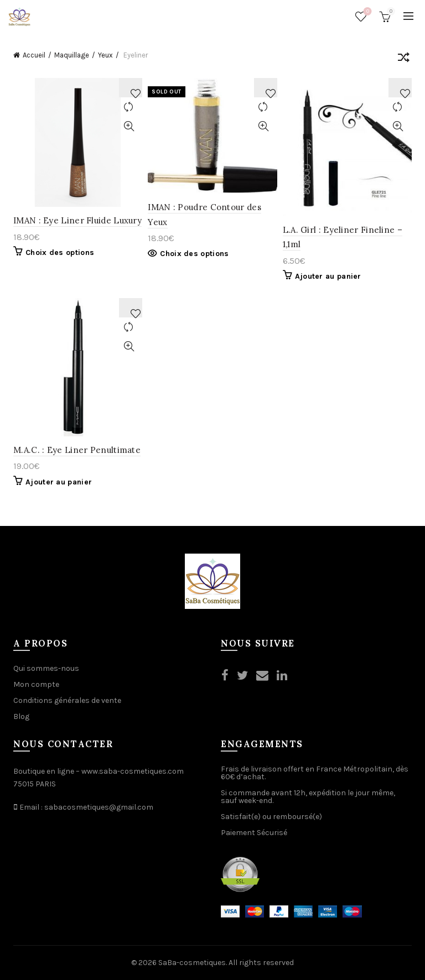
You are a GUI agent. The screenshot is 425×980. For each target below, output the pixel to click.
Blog (21, 716)
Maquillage (72, 55)
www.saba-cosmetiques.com (133, 771)
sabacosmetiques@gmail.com (99, 807)
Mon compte (36, 684)
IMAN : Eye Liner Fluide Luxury (77, 220)
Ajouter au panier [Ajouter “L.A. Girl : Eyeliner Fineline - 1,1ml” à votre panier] (328, 276)
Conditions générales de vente (67, 700)
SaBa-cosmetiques (192, 963)
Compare (129, 107)
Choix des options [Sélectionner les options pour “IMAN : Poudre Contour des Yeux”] (194, 254)
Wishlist (367, 12)
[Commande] (403, 59)
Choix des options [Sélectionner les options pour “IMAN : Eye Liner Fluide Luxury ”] (60, 252)
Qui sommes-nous (46, 668)
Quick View (129, 126)
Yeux (105, 55)
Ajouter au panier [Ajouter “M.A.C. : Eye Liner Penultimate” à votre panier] (59, 482)
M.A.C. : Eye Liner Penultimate (77, 450)
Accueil (34, 55)
